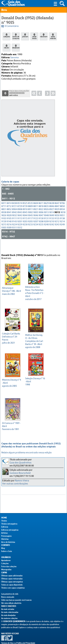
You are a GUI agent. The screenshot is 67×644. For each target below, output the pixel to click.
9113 (20, 216)
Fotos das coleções (9, 566)
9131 (46, 216)
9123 (36, 216)
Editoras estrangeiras (10, 530)
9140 (9, 219)
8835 (46, 204)
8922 (41, 207)
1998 (35, 377)
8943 (20, 210)
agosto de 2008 (35, 337)
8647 (57, 201)
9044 (25, 213)
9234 (36, 222)
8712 (9, 204)
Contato (6, 545)
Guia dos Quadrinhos (21, 463)
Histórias (5, 539)
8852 (9, 207)
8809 (30, 204)
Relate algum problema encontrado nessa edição (27, 453)
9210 (52, 219)
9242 (52, 222)
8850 (62, 204)
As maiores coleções (9, 618)
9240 (46, 222)
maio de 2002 (12, 286)
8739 (25, 204)
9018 (63, 210)
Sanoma (15, 58)
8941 (9, 210)
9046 (36, 213)
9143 (14, 219)
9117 (30, 216)
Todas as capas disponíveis (12, 585)
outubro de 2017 (35, 289)
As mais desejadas (8, 615)
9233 (30, 222)
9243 (57, 222)
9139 (4, 219)
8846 (52, 204)
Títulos (4, 521)
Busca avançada (8, 597)
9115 (25, 216)
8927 (52, 207)
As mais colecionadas (10, 612)
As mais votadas (8, 609)
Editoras (5, 527)
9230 (25, 222)
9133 (52, 216)
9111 (14, 216)
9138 (62, 216)
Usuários (6, 557)
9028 (9, 213)
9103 (4, 216)
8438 (14, 201)
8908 (20, 207)
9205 (30, 219)
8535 (30, 201)
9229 (20, 222)
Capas (4, 573)
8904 (14, 207)
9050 (57, 213)
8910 (25, 207)
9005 (36, 210)
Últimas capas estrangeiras (12, 582)
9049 (52, 213)
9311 (14, 225)
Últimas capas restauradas (12, 579)
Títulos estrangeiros (9, 524)
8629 (46, 201)
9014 (52, 210)
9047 (41, 213)
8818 (41, 204)
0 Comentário (12, 26)
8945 (25, 210)
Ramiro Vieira (22, 481)
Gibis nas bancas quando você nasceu (16, 600)
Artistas (4, 533)
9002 (30, 210)
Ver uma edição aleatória (11, 603)
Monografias (6, 570)
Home (4, 518)
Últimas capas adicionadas (12, 576)
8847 (57, 204)
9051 (62, 213)
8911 (30, 207)
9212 (57, 219)
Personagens (6, 536)
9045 (30, 213)
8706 (62, 201)
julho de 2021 (12, 334)
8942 (14, 210)
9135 (57, 216)
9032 (14, 213)
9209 (46, 219)
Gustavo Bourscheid (20, 473)
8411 (4, 201)
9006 (41, 210)
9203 (25, 219)
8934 (62, 207)
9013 (46, 210)
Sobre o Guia (7, 551)
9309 (9, 225)
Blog (3, 548)
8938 (4, 210)
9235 (41, 222)
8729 (20, 204)
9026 (4, 213)
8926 (46, 207)
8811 (36, 204)
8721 (14, 204)
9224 (14, 222)
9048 (46, 213)
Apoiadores (6, 560)
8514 (20, 201)
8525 (25, 201)
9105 (9, 216)
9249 (62, 222)
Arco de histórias (8, 542)
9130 (41, 216)
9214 (62, 219)
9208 (41, 219)
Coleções (5, 563)
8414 (9, 201)
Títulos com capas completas (13, 588)
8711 (4, 204)
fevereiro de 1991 (12, 422)
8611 (41, 201)
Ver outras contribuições (15, 484)
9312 (20, 225)
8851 (4, 207)
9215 (4, 222)
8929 (57, 207)
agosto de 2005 (12, 378)
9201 (20, 219)
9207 (36, 219)
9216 (9, 222)
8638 (52, 201)
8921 (36, 207)
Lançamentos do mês (10, 594)
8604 (36, 201)
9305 (4, 225)
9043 (20, 213)
